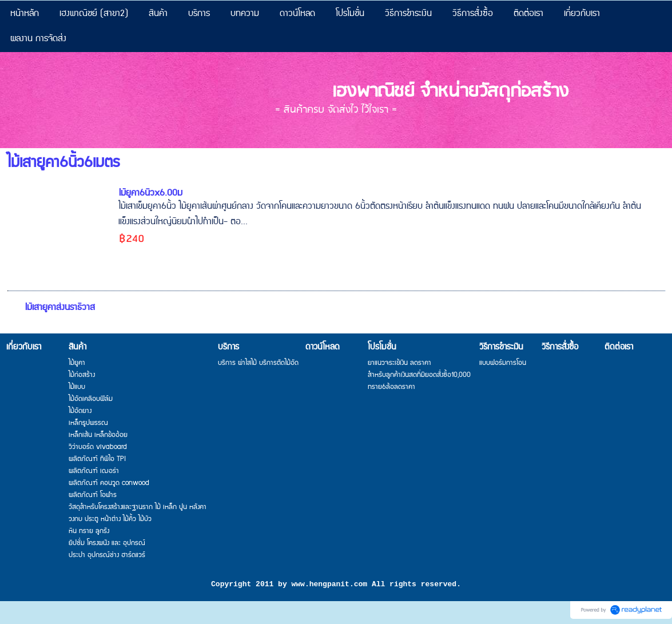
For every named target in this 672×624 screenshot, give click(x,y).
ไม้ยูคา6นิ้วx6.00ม (150, 193)
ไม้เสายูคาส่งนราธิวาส (60, 307)
